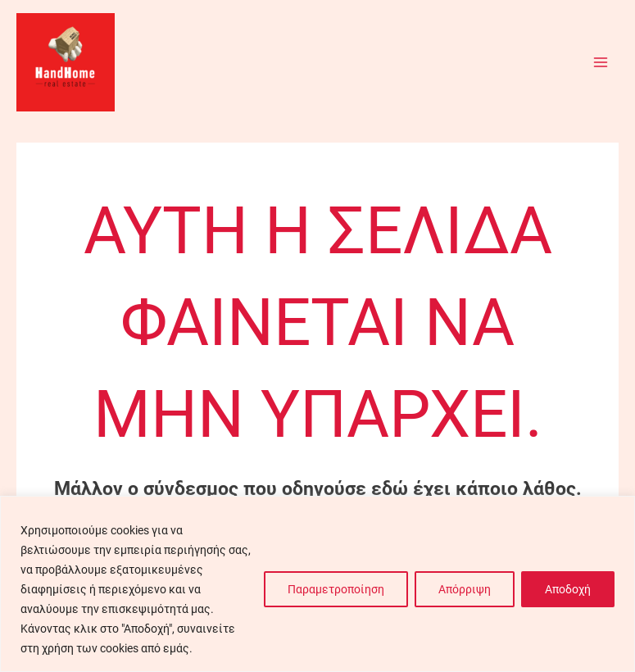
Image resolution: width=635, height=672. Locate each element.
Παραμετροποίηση (336, 589)
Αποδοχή (568, 589)
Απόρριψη (465, 589)
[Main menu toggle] (601, 62)
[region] (317, 584)
